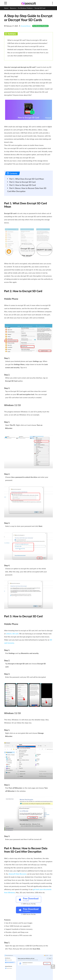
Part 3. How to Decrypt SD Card (23, 185)
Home (6, 8)
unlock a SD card (12, 634)
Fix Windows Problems (25, 8)
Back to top (53, 967)
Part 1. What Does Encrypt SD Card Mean (27, 179)
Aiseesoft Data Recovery (17, 874)
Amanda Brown (26, 26)
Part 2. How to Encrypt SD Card (22, 182)
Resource (13, 8)
